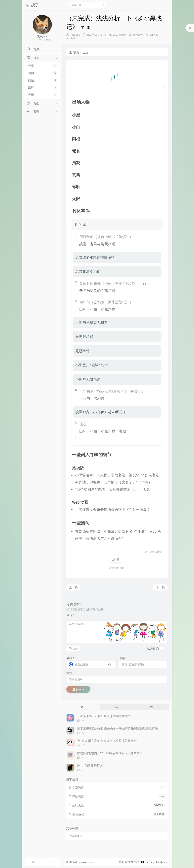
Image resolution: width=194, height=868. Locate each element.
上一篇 (73, 587)
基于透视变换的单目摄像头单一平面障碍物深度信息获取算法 (117, 728)
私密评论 (153, 649)
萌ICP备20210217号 (129, 862)
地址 (69, 673)
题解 (42, 88)
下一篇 (160, 587)
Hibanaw (75, 35)
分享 (42, 66)
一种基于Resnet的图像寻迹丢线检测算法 (104, 716)
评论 (70, 615)
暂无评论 (138, 35)
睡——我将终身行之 (90, 765)
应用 (42, 95)
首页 (74, 52)
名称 (70, 658)
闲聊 (42, 73)
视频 (42, 80)
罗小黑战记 (76, 836)
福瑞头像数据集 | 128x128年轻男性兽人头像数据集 (110, 753)
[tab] (82, 707)
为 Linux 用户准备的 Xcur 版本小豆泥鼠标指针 (107, 741)
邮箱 (123, 658)
